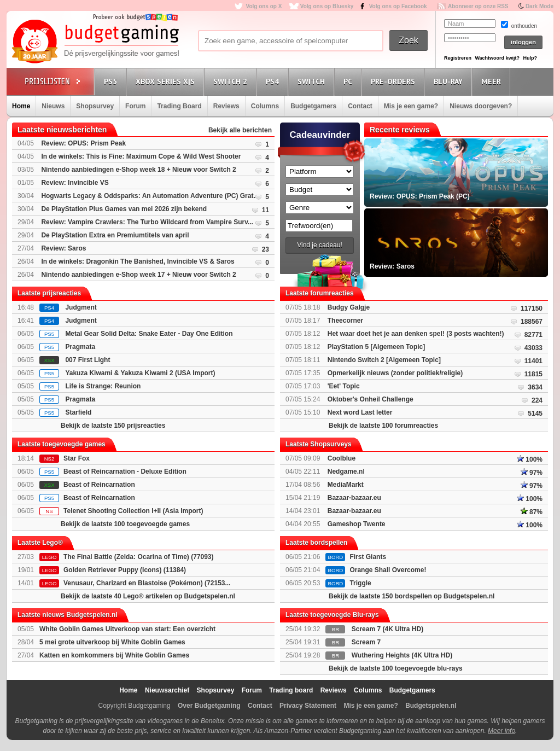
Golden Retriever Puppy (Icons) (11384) (125, 570)
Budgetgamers (313, 106)
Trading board (291, 690)
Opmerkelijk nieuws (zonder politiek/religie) (395, 373)
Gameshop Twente (357, 524)
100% (530, 459)
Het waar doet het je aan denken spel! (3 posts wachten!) (416, 334)
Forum (135, 106)
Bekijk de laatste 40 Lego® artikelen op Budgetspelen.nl (148, 596)
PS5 (112, 81)
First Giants (368, 557)
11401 (533, 361)
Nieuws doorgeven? (481, 106)
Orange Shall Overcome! (388, 570)
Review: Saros (63, 248)
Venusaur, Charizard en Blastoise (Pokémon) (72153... (147, 583)
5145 (535, 414)
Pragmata (80, 347)
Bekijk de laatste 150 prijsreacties (113, 426)
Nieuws (53, 106)
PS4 (274, 81)
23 (266, 249)
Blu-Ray (450, 81)
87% (532, 512)
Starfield (78, 412)
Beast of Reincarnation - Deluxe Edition (125, 471)
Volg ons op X (264, 6)
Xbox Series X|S (167, 81)
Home (21, 106)
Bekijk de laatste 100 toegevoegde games (125, 524)
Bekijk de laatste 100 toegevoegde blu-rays (396, 668)
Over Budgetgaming (209, 706)
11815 (533, 374)
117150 (532, 308)
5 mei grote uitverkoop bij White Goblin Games (112, 642)
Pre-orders (395, 81)
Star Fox (77, 458)
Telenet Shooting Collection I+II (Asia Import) (133, 511)
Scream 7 (366, 642)
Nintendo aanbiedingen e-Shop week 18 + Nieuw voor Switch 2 (138, 170)
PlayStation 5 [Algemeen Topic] (376, 347)
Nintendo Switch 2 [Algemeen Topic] (384, 360)
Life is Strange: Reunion (103, 386)
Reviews (226, 106)
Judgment (81, 307)
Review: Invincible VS (75, 183)
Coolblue (342, 458)
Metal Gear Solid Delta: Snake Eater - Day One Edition (149, 334)
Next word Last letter (360, 412)
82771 (533, 335)
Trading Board (179, 106)
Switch (313, 81)
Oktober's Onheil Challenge (371, 399)
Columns (265, 106)
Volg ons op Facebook (398, 6)
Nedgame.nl (346, 471)
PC (349, 81)
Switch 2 (232, 81)
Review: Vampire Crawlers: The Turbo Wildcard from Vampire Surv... (147, 222)
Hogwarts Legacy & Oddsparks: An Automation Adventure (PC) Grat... (150, 196)
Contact (360, 106)
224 (537, 400)
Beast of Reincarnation (99, 485)
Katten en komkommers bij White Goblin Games (114, 655)
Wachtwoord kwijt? (497, 58)
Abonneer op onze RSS (478, 6)
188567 (532, 322)
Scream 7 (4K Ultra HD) (387, 629)
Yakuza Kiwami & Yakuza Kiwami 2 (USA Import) (140, 373)
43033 (533, 348)
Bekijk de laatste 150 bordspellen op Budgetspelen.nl (412, 596)
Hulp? (530, 58)
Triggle (360, 583)
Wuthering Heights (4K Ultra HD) (402, 655)
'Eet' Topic (344, 386)
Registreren (458, 58)
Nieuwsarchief (167, 690)
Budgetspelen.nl (431, 706)
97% (532, 473)
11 (266, 210)
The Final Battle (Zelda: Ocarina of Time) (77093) (139, 557)
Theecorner (345, 321)
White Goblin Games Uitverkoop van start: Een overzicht (127, 629)
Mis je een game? (411, 106)
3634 (535, 387)
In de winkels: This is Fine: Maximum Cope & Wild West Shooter (141, 156)
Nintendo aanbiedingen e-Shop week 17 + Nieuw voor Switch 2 (138, 275)
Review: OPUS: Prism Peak (83, 143)
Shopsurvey (95, 106)
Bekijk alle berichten (240, 130)
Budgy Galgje (349, 307)
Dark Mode (539, 6)
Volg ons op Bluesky (327, 6)
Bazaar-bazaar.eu (354, 498)
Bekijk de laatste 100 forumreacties (383, 426)
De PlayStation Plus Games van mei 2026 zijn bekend (124, 209)
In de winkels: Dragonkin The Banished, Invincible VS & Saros (138, 261)
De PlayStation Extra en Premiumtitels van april (115, 235)
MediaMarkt (346, 485)
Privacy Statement (308, 706)
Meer (493, 81)
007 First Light (87, 360)
